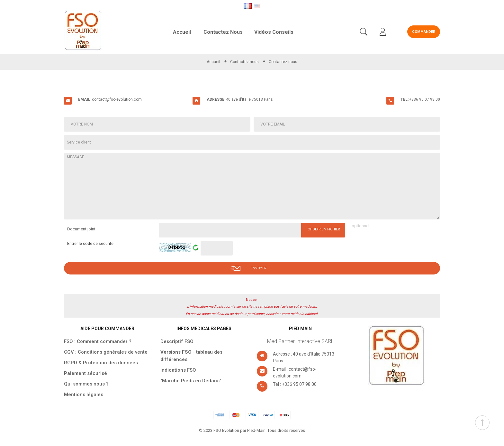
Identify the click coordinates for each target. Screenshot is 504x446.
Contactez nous (223, 32)
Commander (424, 32)
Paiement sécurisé (85, 374)
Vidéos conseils (274, 32)
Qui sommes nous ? (86, 385)
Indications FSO (178, 371)
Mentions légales (84, 395)
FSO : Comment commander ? (98, 342)
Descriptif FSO (177, 342)
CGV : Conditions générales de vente (106, 353)
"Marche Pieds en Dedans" (191, 381)
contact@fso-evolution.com (117, 99)
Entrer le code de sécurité (93, 244)
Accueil (182, 32)
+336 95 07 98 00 (425, 99)
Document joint (81, 229)
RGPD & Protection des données (101, 363)
